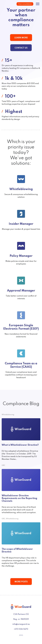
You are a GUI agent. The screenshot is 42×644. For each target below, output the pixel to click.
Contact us (21, 48)
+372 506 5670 (21, 629)
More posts (21, 582)
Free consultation (25, 4)
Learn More (21, 38)
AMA (21, 635)
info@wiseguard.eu (21, 624)
